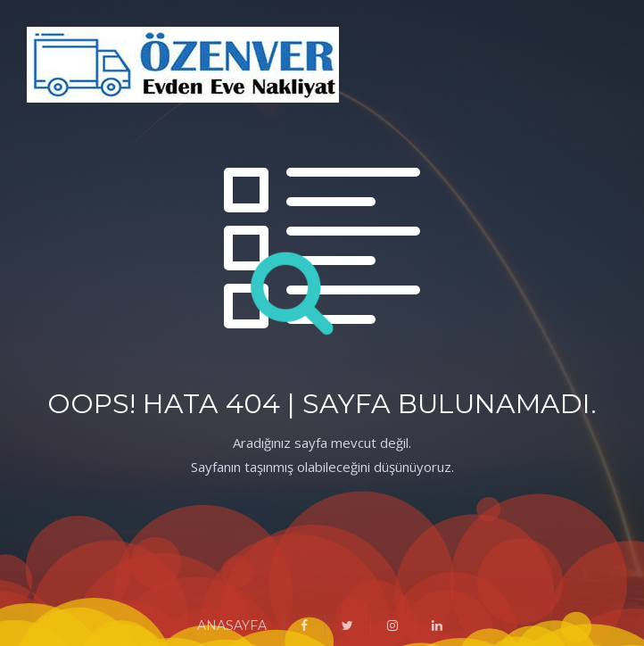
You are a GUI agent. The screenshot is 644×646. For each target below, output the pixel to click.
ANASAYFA (232, 625)
